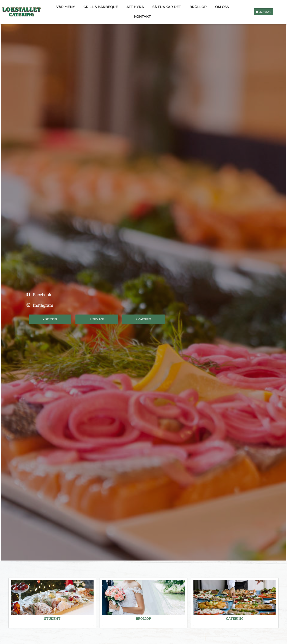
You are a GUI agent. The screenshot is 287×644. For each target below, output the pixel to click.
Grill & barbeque (101, 7)
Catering (235, 618)
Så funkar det (167, 7)
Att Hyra (135, 7)
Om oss (222, 7)
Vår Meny (66, 7)
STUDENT (52, 618)
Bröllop (198, 7)
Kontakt (142, 17)
